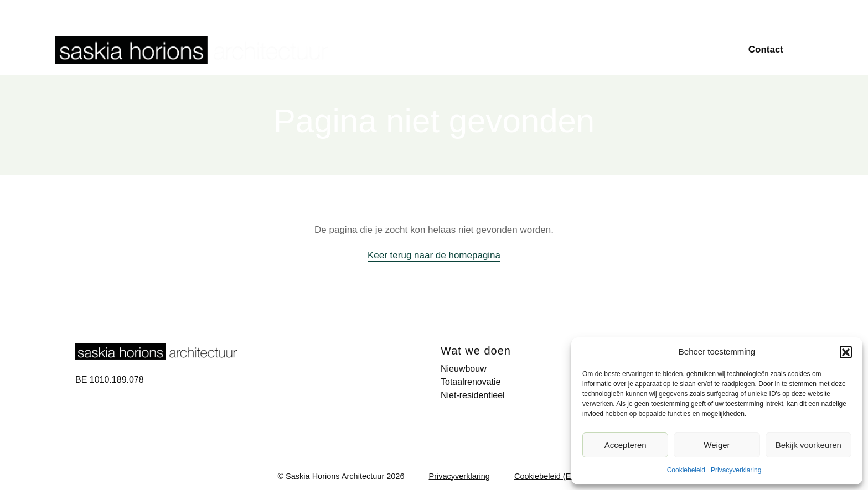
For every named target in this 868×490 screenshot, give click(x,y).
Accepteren (626, 445)
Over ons (731, 11)
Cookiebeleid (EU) (547, 476)
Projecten (625, 11)
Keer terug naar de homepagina (434, 255)
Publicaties (678, 11)
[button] (846, 352)
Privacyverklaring (736, 470)
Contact (766, 49)
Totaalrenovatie (584, 49)
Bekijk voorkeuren (808, 445)
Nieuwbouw (505, 49)
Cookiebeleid (686, 470)
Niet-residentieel (673, 49)
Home (444, 49)
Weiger (717, 445)
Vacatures (782, 11)
